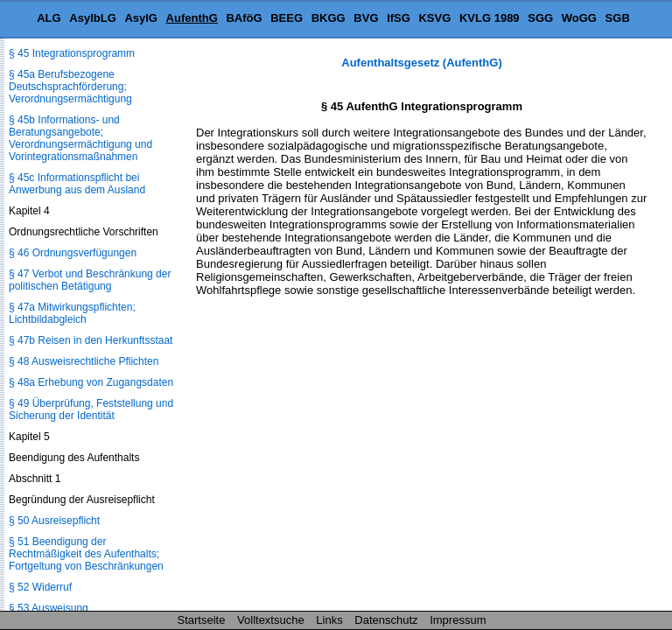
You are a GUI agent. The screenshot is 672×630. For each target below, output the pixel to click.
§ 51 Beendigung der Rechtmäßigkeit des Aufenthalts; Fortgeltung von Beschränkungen (86, 554)
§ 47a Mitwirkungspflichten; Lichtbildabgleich (72, 313)
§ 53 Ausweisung (49, 608)
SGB (618, 18)
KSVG (434, 18)
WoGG (579, 18)
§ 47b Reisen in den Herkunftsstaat (91, 340)
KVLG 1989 (490, 18)
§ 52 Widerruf (40, 587)
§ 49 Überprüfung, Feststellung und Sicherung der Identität (91, 409)
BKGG (329, 18)
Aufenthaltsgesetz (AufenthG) (421, 63)
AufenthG (192, 18)
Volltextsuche (271, 620)
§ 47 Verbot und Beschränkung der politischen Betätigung (90, 280)
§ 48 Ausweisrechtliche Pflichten (84, 361)
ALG (49, 18)
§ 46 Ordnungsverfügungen (73, 253)
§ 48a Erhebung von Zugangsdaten (91, 382)
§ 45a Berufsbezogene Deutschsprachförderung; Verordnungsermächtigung (70, 87)
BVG (366, 18)
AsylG (141, 18)
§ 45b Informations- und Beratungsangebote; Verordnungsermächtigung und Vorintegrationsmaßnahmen (80, 138)
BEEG (287, 18)
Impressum (458, 620)
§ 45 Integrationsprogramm (72, 53)
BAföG (244, 18)
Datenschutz (386, 620)
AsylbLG (92, 18)
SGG (540, 18)
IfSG (399, 18)
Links (329, 620)
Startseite (202, 620)
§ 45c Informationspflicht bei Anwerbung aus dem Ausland (77, 184)
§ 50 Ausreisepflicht (54, 521)
